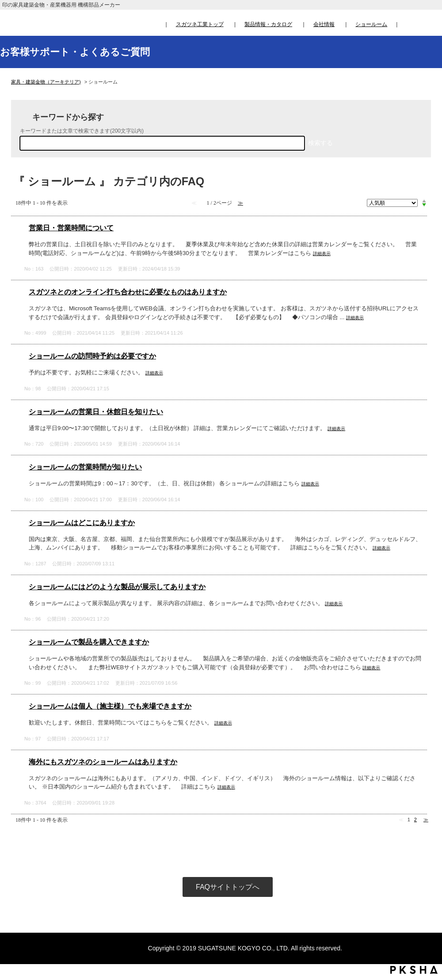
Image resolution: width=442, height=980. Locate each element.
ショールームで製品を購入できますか (89, 642)
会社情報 (324, 24)
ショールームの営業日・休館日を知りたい (96, 412)
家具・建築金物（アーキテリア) (46, 82)
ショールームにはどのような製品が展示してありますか (117, 587)
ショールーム (371, 24)
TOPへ (427, 891)
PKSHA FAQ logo (414, 970)
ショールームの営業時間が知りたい (85, 467)
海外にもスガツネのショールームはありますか (103, 762)
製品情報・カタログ (268, 24)
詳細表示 (322, 254)
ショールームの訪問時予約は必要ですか (92, 356)
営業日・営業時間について (71, 228)
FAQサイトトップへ (228, 887)
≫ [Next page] (426, 820)
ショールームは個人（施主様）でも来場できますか (110, 706)
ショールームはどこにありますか (82, 523)
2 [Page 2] (415, 820)
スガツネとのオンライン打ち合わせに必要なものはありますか (128, 292)
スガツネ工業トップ (200, 24)
